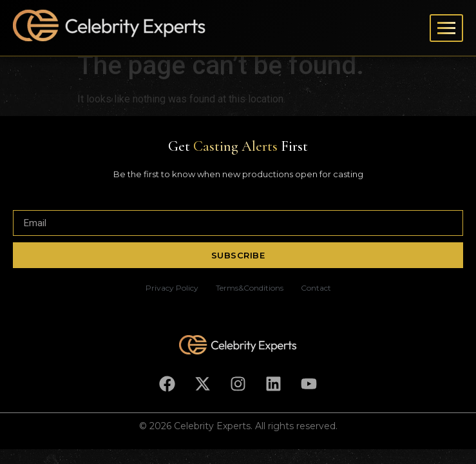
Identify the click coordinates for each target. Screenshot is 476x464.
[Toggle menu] (446, 28)
